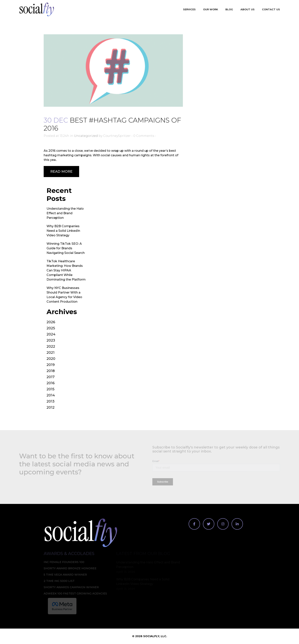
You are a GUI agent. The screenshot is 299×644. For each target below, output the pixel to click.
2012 (51, 407)
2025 (51, 328)
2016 (51, 383)
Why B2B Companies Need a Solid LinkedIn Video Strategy (63, 231)
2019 (51, 365)
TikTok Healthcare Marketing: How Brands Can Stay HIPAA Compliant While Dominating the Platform (66, 270)
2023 (51, 340)
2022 (51, 346)
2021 (51, 353)
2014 (51, 395)
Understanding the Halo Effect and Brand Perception (65, 213)
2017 (51, 377)
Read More (61, 172)
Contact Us (271, 9)
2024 (51, 334)
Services (189, 9)
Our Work (211, 9)
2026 (51, 322)
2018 (51, 371)
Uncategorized (86, 136)
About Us (248, 9)
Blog (229, 9)
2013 (51, 401)
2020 (51, 359)
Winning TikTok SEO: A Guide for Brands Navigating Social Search (66, 248)
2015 (50, 389)
